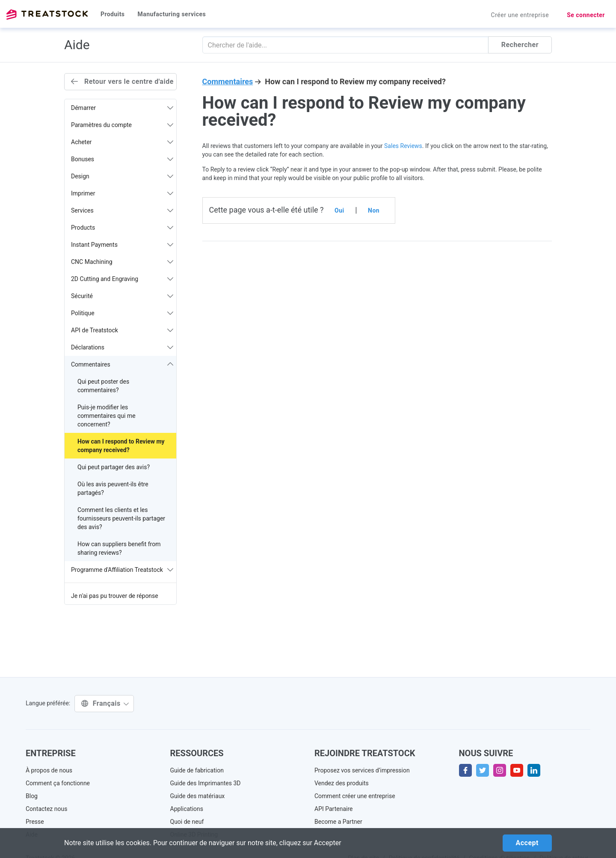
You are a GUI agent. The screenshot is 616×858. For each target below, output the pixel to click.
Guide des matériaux (198, 796)
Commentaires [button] (122, 364)
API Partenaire (334, 809)
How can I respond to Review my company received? (121, 446)
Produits (113, 14)
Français (105, 703)
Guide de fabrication (197, 770)
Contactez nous (46, 809)
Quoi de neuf (187, 822)
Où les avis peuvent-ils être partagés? (113, 488)
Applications (187, 809)
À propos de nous (49, 770)
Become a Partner (338, 822)
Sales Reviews (403, 146)
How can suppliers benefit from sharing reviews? (119, 548)
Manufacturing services (172, 14)
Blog (32, 796)
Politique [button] (122, 313)
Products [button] (122, 228)
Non (374, 210)
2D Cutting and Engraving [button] (122, 279)
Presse (35, 822)
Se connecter (586, 15)
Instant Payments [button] (122, 245)
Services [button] (122, 210)
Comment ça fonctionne (58, 783)
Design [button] (122, 176)
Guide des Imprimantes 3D (206, 783)
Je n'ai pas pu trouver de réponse (115, 596)
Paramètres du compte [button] (122, 125)
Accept (527, 843)
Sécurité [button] (122, 296)
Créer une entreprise (520, 15)
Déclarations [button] (122, 347)
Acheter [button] (122, 142)
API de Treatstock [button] (122, 330)
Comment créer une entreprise (355, 796)
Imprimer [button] (122, 193)
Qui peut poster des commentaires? (103, 386)
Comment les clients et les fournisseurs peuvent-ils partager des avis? (121, 518)
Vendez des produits (342, 783)
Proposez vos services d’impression (362, 770)
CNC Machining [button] (122, 262)
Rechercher (520, 45)
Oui (339, 210)
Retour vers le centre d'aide (122, 81)
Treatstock (47, 15)
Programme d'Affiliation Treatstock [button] (122, 570)
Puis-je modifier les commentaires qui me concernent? (107, 416)
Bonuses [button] (122, 159)
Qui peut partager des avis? (114, 467)
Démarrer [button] (122, 108)
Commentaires (228, 81)
